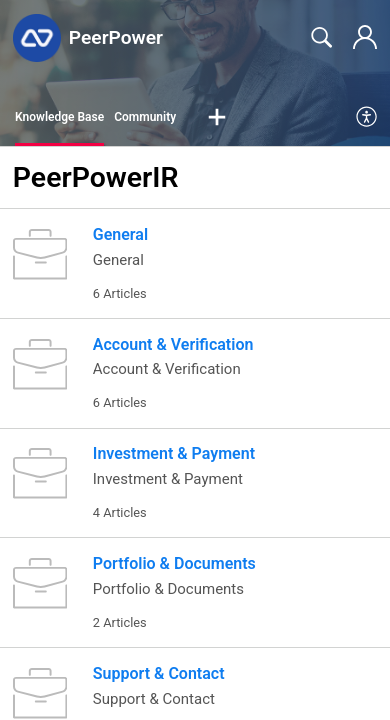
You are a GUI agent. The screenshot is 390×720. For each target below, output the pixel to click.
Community (145, 117)
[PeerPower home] (37, 38)
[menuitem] (367, 118)
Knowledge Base (59, 117)
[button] (217, 118)
